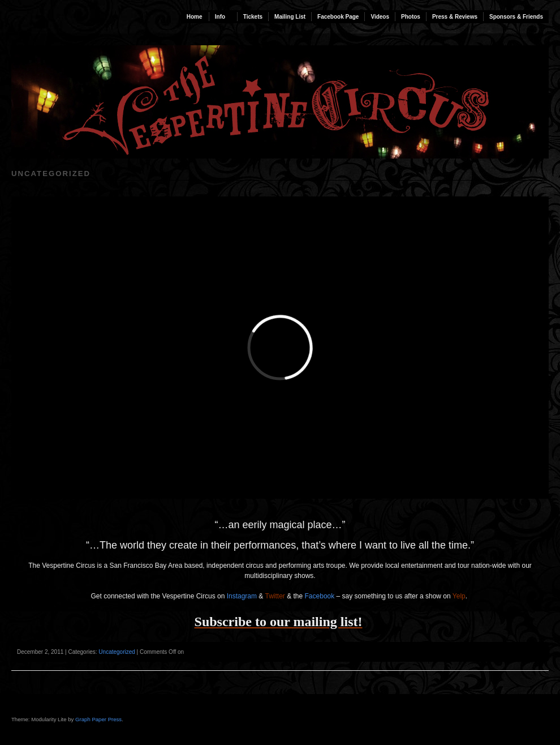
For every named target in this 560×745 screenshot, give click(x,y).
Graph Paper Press (98, 719)
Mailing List (290, 17)
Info (220, 17)
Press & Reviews (455, 17)
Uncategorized (117, 652)
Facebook (320, 596)
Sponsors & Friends (516, 17)
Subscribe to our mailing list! (279, 622)
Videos (380, 17)
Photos (411, 17)
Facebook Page (338, 17)
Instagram (242, 596)
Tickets (253, 17)
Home (195, 17)
